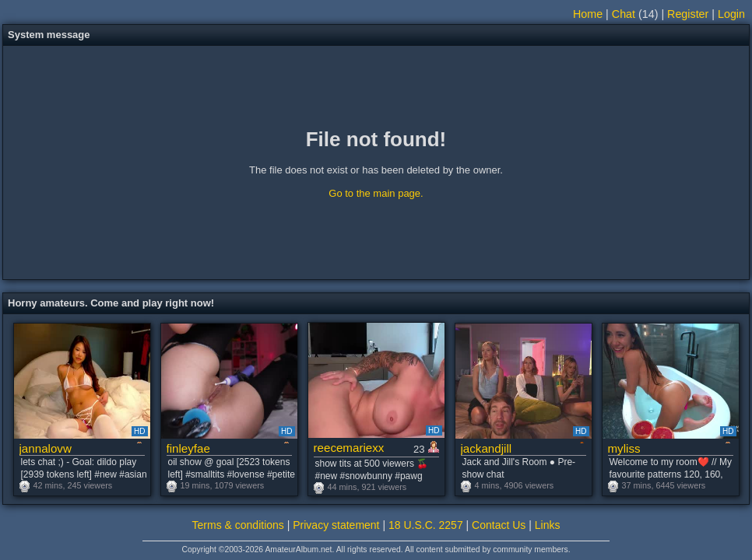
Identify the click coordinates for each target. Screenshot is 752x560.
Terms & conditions (238, 525)
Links (548, 525)
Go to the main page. (376, 193)
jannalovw (46, 448)
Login (731, 14)
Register (688, 14)
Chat (624, 14)
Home (588, 14)
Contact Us (499, 525)
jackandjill (487, 448)
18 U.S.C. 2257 (426, 525)
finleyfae (188, 448)
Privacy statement (336, 525)
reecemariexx (349, 448)
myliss (624, 448)
